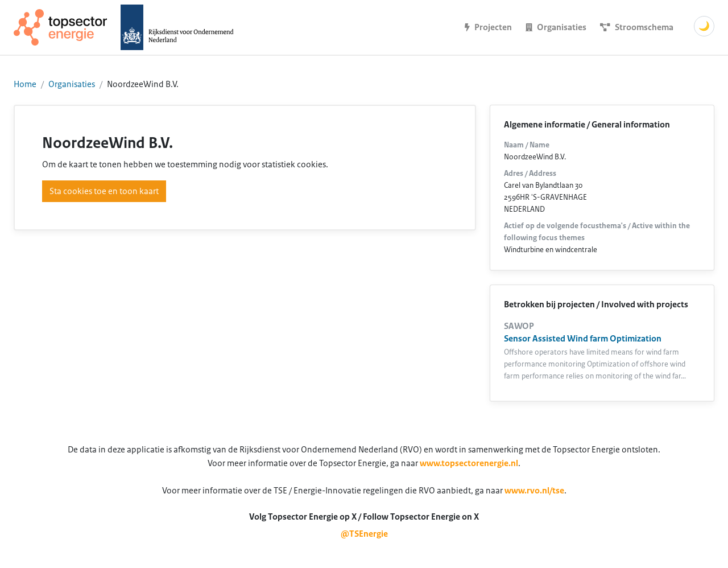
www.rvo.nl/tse (534, 491)
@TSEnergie (364, 534)
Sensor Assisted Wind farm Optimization (583, 339)
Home (25, 84)
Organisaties (72, 84)
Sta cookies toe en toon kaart (104, 191)
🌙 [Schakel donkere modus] (704, 26)
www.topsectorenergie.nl (469, 463)
